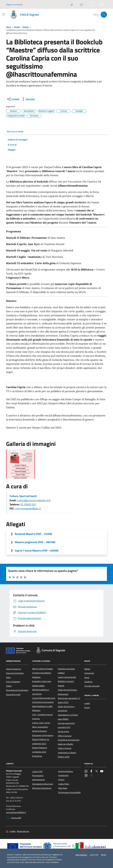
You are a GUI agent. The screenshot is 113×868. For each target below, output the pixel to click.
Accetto (94, 855)
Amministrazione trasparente (66, 773)
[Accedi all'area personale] (102, 4)
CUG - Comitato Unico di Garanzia (42, 717)
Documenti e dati (13, 694)
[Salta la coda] (72, 4)
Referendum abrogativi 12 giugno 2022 (69, 700)
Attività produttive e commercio (41, 692)
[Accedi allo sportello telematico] (91, 4)
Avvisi (87, 677)
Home (9, 27)
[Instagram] (86, 776)
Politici (9, 686)
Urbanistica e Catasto (67, 753)
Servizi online (63, 731)
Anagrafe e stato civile (42, 681)
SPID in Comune (65, 736)
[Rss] (91, 776)
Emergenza (37, 756)
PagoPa (61, 686)
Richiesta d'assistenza (42, 788)
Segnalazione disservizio (43, 784)
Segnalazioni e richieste (68, 715)
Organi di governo (14, 669)
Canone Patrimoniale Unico (44, 698)
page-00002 (63, 719)
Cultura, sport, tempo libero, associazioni (41, 725)
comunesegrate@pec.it (28, 508)
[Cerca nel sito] (104, 15)
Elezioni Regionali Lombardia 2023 (40, 750)
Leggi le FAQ (37, 771)
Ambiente (36, 677)
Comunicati (89, 673)
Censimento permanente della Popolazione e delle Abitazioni (43, 706)
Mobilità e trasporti (66, 681)
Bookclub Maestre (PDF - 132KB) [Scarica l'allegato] (33, 534)
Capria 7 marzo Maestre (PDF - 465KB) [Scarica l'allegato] (37, 551)
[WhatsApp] (86, 771)
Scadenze (88, 682)
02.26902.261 (28, 504)
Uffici (8, 677)
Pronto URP (14, 818)
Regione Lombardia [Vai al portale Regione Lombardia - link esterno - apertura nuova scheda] (14, 4)
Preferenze (81, 855)
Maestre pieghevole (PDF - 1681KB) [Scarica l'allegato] (35, 542)
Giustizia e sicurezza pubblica (66, 671)
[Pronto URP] (81, 4)
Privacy (61, 780)
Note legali (63, 788)
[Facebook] (91, 771)
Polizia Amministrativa (67, 690)
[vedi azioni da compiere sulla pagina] (28, 99)
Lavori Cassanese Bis (67, 677)
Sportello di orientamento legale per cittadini (69, 742)
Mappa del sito (23, 831)
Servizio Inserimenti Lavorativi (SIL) (66, 725)
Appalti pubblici (38, 686)
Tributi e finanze (65, 748)
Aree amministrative (15, 673)
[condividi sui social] (13, 99)
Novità (17, 27)
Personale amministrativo (17, 690)
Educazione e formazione (43, 735)
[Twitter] (96, 771)
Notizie (26, 27)
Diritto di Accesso (39, 731)
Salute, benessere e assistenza (66, 709)
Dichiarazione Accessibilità (69, 792)
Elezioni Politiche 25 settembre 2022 (41, 741)
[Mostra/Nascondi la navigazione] (3, 14)
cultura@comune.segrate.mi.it (34, 500)
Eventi (87, 707)
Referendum (63, 694)
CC (7, 831)
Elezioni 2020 (64, 757)
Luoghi (87, 703)
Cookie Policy (64, 784)
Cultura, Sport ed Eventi (23, 496)
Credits (13, 831)
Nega (104, 855)
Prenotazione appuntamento (38, 778)
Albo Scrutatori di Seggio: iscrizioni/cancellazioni (43, 671)
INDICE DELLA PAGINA (57, 132)
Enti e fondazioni (13, 682)
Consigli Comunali (92, 686)
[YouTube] (102, 771)
